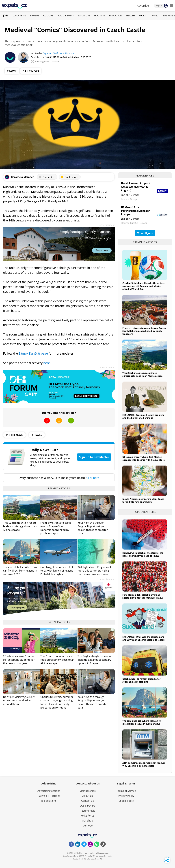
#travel (37, 435)
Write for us (87, 816)
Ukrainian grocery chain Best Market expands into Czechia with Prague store (144, 458)
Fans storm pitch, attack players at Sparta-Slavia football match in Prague (143, 596)
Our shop (87, 821)
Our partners (87, 806)
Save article (47, 177)
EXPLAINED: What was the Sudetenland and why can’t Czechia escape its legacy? (144, 638)
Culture (48, 15)
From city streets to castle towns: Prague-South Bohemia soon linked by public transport (56, 528)
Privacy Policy (126, 796)
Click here (93, 478)
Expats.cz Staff (50, 53)
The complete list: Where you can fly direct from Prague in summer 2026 (21, 571)
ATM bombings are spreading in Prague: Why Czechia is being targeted (144, 764)
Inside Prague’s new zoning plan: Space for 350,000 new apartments (143, 500)
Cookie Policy (126, 801)
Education (116, 15)
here (47, 363)
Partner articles (59, 622)
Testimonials (88, 811)
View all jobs (145, 233)
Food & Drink (66, 15)
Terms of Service (126, 791)
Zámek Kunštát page (33, 353)
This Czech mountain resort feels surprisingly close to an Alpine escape (20, 526)
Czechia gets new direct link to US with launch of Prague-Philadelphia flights (57, 571)
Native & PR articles (49, 796)
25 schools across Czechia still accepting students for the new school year (19, 660)
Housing (99, 15)
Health (131, 15)
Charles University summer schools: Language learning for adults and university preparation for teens (57, 702)
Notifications (69, 177)
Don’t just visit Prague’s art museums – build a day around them (19, 700)
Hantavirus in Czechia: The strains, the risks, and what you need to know (143, 554)
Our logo (88, 826)
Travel (154, 15)
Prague (35, 15)
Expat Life (84, 15)
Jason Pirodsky (66, 53)
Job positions (49, 801)
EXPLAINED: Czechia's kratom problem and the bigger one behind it (143, 416)
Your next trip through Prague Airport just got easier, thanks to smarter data (93, 528)
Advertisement (107, 225)
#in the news (14, 435)
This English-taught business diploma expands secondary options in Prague (94, 660)
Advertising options (49, 791)
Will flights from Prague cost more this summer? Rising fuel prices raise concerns (94, 571)
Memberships (88, 791)
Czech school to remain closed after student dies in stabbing (141, 680)
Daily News (19, 15)
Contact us (87, 801)
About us (88, 796)
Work (143, 15)
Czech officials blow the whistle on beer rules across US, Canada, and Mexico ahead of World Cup (144, 286)
